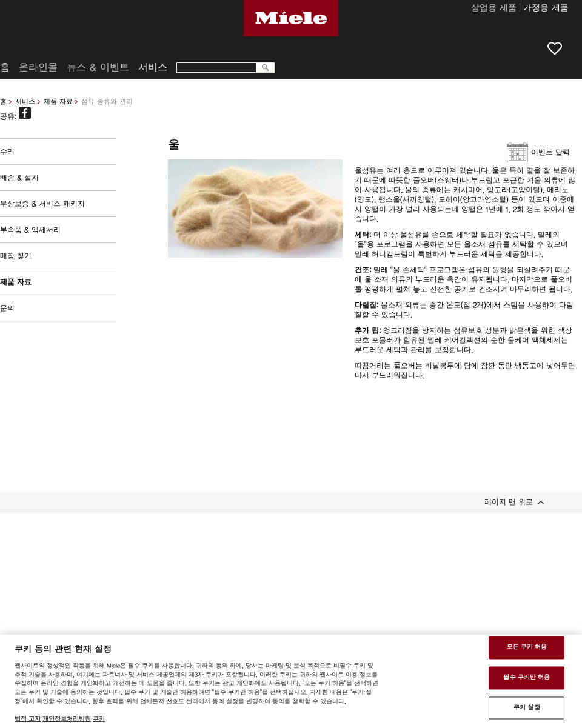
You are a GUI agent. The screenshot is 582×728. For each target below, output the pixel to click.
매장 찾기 (16, 256)
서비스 (25, 102)
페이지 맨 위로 (509, 502)
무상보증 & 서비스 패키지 (42, 204)
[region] (291, 681)
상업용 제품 (494, 8)
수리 (7, 152)
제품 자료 (58, 102)
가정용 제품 (546, 8)
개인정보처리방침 (67, 719)
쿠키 (99, 719)
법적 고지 (28, 719)
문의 (7, 308)
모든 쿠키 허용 (527, 647)
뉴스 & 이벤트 (98, 67)
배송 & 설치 (19, 178)
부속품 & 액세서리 (30, 230)
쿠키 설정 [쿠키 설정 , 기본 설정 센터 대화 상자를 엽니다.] (527, 707)
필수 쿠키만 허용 (527, 677)
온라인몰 (38, 67)
